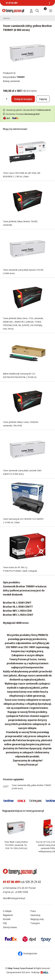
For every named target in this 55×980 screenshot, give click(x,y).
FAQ (5, 923)
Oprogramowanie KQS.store (18, 972)
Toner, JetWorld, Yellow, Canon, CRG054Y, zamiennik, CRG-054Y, (21, 424)
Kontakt (7, 919)
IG (15, 73)
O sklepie (7, 911)
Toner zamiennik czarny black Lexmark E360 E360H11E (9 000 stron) (22, 472)
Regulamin (8, 915)
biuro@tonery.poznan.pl (14, 898)
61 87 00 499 (11, 3)
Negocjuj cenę (37, 919)
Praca (33, 911)
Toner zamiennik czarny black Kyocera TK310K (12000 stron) (23, 271)
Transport (35, 923)
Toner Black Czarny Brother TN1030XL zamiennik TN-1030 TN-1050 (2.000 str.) (16, 845)
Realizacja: (40, 972)
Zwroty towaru (10, 927)
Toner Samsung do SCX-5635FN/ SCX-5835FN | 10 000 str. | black (23, 521)
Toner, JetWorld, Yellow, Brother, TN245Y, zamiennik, (20, 223)
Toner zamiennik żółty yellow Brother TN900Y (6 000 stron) (31, 787)
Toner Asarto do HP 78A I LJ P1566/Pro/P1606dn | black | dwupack (20, 569)
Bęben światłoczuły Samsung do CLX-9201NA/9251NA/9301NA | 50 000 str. (20, 375)
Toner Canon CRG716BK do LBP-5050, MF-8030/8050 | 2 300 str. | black (22, 175)
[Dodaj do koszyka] (23, 99)
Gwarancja (35, 915)
